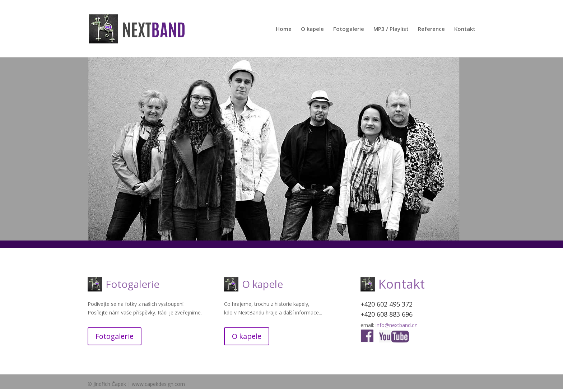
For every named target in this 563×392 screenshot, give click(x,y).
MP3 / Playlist (391, 29)
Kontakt (465, 29)
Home (284, 29)
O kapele (312, 29)
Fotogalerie (349, 29)
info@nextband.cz (396, 325)
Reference (431, 29)
